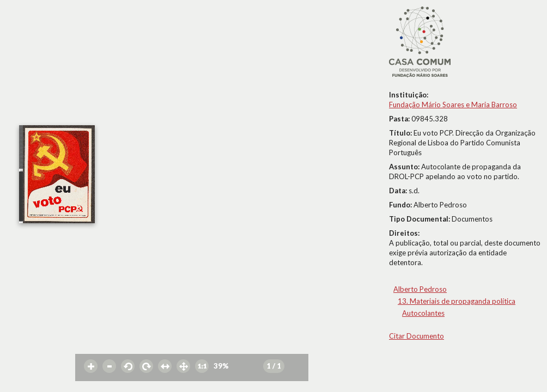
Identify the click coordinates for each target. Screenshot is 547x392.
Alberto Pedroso (420, 289)
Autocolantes (423, 313)
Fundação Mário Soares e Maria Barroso (453, 105)
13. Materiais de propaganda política (457, 301)
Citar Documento (417, 336)
